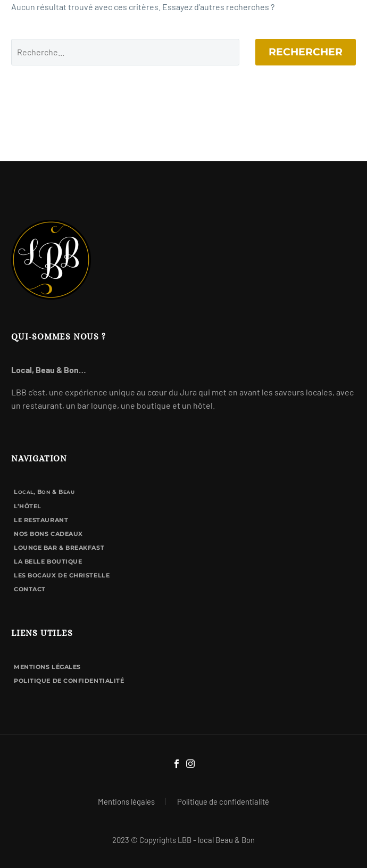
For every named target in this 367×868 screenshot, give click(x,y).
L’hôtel (28, 506)
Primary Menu (346, 16)
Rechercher (306, 52)
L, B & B (44, 492)
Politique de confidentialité (69, 681)
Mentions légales (47, 667)
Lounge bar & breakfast (59, 548)
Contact (30, 589)
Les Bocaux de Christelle (62, 575)
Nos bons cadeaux (48, 534)
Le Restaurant (41, 520)
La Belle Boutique (48, 561)
